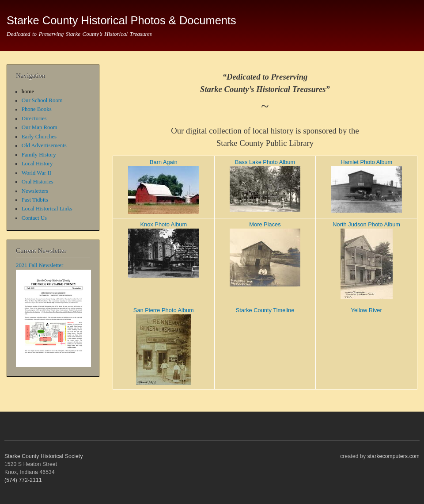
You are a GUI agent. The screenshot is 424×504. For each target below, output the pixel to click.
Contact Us (34, 218)
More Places (265, 224)
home (28, 92)
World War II (36, 173)
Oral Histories (38, 182)
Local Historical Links (47, 209)
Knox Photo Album (164, 224)
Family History (39, 155)
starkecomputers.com (394, 456)
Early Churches (39, 137)
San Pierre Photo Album (164, 310)
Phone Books (37, 109)
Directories (34, 118)
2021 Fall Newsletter (40, 265)
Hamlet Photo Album (366, 162)
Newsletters (35, 191)
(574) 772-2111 (23, 480)
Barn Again (164, 162)
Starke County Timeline (265, 310)
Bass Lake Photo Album (265, 162)
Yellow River (367, 310)
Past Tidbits (35, 200)
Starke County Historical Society (44, 456)
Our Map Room (40, 127)
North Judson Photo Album (366, 224)
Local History (37, 164)
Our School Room (42, 100)
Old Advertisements (44, 145)
